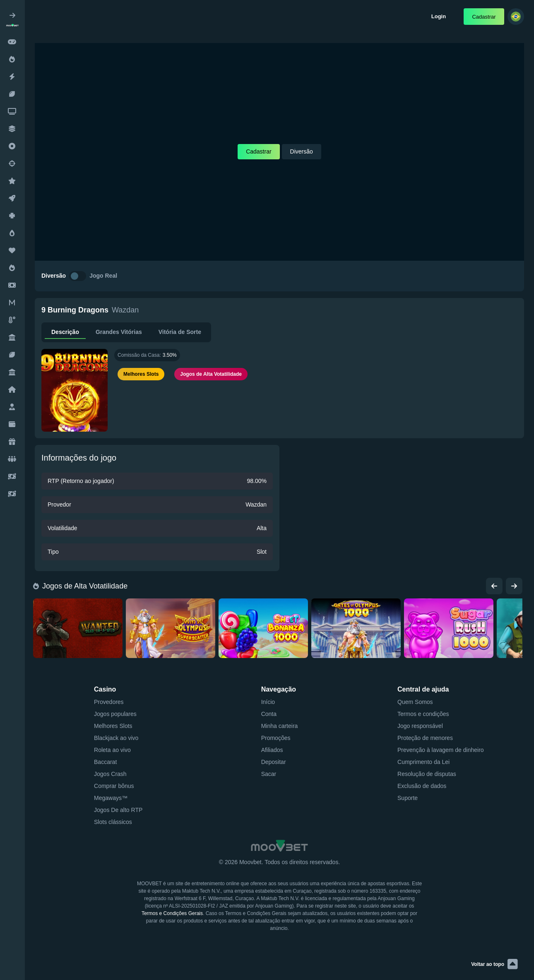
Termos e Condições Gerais (172, 913)
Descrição (65, 332)
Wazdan (125, 310)
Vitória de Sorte (180, 332)
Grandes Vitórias (119, 332)
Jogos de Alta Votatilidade (81, 586)
